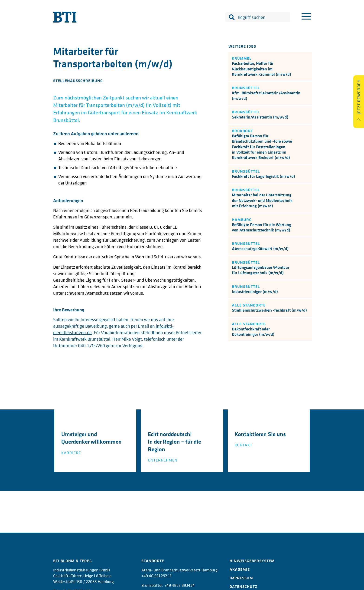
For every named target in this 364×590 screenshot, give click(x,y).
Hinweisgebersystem (252, 561)
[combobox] (258, 17)
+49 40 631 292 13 (156, 576)
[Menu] (306, 17)
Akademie (240, 569)
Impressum (241, 578)
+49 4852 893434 (180, 585)
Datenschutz (244, 587)
